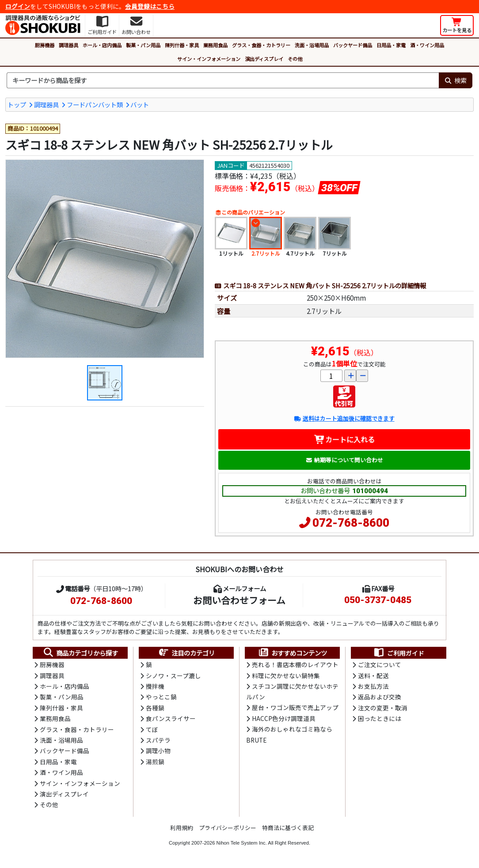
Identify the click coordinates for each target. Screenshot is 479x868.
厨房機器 (45, 45)
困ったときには (380, 718)
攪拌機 (155, 686)
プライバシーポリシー (228, 828)
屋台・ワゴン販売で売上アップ (295, 707)
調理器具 (68, 45)
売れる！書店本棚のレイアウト (295, 664)
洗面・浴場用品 (312, 45)
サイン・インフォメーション (209, 59)
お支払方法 (373, 686)
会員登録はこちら (150, 6)
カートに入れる (344, 439)
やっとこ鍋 (161, 697)
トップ (17, 104)
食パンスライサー (171, 718)
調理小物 (158, 751)
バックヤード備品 (353, 45)
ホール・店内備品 (102, 45)
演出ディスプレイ (264, 59)
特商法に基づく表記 (288, 828)
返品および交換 (380, 697)
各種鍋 (155, 708)
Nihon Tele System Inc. (242, 843)
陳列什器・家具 (182, 45)
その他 (295, 59)
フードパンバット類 (95, 104)
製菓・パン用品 (143, 45)
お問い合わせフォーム (239, 600)
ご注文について (380, 664)
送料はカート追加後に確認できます (344, 418)
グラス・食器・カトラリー (261, 45)
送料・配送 (373, 676)
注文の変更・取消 (383, 708)
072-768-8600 (351, 523)
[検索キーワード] (223, 80)
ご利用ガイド (399, 653)
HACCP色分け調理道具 (284, 718)
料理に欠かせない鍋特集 (286, 676)
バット (140, 104)
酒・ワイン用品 (427, 45)
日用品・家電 (391, 45)
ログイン (18, 6)
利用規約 (182, 828)
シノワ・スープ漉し (173, 676)
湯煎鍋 (155, 762)
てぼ (152, 729)
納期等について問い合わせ (344, 460)
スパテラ (158, 740)
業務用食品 (215, 45)
